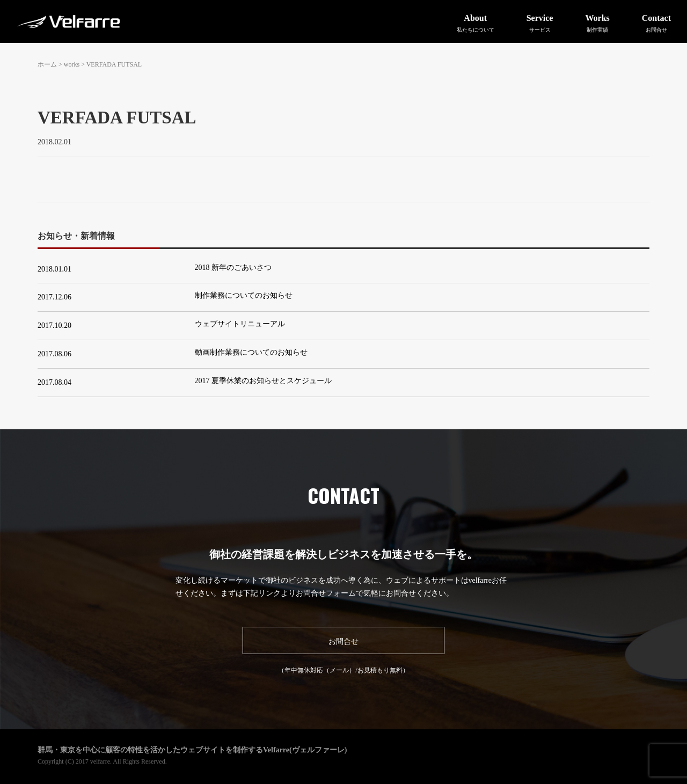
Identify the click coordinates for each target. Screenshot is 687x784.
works (72, 64)
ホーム (47, 64)
